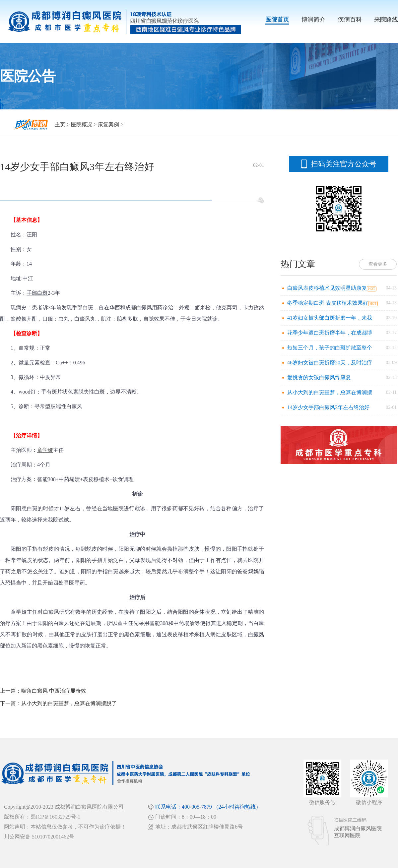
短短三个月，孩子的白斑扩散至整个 (330, 348)
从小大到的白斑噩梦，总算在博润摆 (330, 392)
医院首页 (277, 20)
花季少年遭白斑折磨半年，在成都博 (330, 333)
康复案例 (108, 124)
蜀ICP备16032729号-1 (55, 817)
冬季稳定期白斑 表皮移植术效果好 (328, 303)
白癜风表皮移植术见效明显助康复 (327, 288)
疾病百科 (350, 20)
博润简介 (313, 20)
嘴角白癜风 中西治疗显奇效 (54, 691)
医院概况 (82, 124)
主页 (60, 124)
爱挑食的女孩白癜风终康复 (319, 377)
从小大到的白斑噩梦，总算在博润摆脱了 (69, 703)
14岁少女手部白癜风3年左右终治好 (328, 407)
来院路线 (386, 20)
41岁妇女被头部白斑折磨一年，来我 (330, 318)
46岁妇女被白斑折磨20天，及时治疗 (330, 363)
